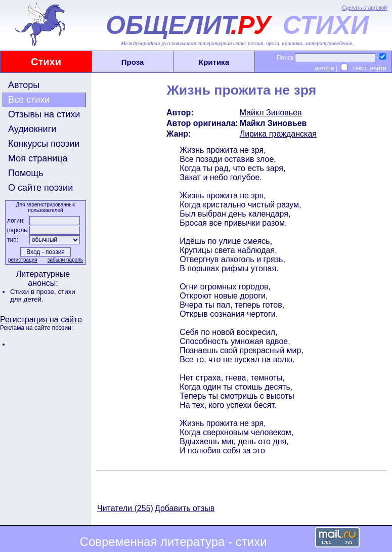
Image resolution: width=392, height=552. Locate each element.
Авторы (24, 85)
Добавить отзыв (185, 508)
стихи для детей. (43, 295)
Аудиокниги (32, 129)
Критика (214, 62)
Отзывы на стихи (44, 114)
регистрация (23, 260)
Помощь (26, 173)
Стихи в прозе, (34, 292)
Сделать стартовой (364, 8)
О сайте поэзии (40, 188)
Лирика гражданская (278, 134)
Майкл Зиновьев (271, 113)
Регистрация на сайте (41, 320)
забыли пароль (65, 260)
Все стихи (29, 100)
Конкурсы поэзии (44, 144)
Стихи (46, 62)
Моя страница (38, 158)
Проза (133, 62)
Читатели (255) (125, 508)
